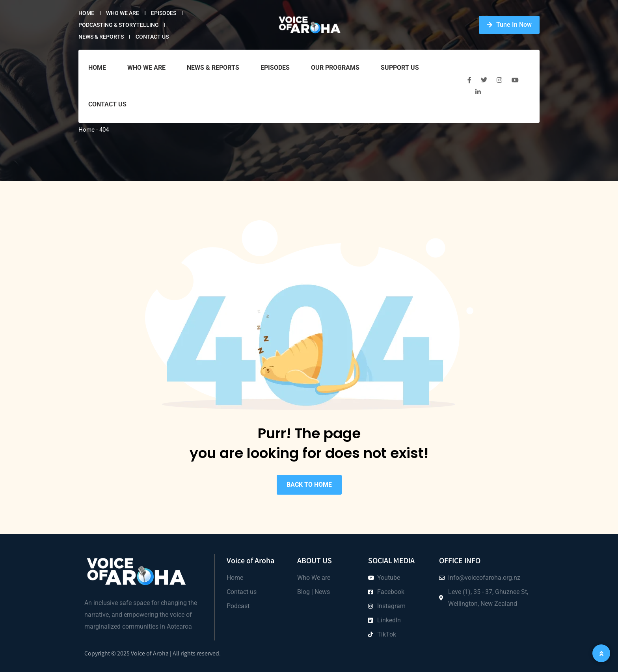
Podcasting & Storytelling (119, 25)
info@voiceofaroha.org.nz (484, 578)
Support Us (400, 68)
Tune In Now (509, 25)
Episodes (164, 13)
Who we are (123, 13)
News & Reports (101, 37)
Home (86, 13)
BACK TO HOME (309, 485)
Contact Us (152, 37)
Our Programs (335, 68)
